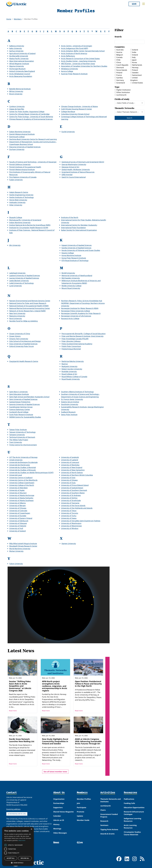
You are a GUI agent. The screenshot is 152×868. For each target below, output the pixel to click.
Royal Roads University (71, 379)
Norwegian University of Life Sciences (76, 316)
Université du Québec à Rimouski (23, 470)
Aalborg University (17, 46)
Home (9, 19)
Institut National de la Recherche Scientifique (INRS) (30, 225)
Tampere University (17, 435)
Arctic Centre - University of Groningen (77, 46)
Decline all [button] (25, 858)
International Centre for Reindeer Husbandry (79, 225)
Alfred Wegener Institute (19, 64)
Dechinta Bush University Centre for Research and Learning (33, 139)
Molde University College (71, 286)
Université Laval (16, 475)
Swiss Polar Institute (69, 415)
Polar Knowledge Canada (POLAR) (75, 339)
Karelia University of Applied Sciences (76, 248)
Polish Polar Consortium (71, 346)
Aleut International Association (22, 61)
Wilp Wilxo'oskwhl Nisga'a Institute (23, 544)
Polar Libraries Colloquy (71, 341)
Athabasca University (70, 69)
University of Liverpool (70, 462)
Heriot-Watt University (18, 200)
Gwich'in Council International (74, 177)
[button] (18, 863)
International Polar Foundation (73, 228)
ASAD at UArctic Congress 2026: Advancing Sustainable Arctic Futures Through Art (88, 741)
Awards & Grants (107, 834)
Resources (130, 793)
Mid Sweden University (71, 278)
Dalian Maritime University (20, 132)
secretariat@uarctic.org (17, 814)
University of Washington (71, 523)
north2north (106, 806)
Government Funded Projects (109, 816)
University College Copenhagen (22, 483)
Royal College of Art (69, 374)
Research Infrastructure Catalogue (134, 813)
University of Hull (16, 528)
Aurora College (67, 71)
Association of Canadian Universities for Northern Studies (84, 66)
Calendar (57, 816)
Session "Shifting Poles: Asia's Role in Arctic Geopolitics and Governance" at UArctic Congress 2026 (20, 686)
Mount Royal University (71, 288)
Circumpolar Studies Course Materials (132, 833)
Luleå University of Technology (21, 283)
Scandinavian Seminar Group (21, 407)
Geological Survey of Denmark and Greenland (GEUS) (83, 162)
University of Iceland (17, 531)
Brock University (16, 94)
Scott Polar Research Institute (21, 415)
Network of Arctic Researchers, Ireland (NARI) (27, 311)
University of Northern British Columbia (77, 475)
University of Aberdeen (18, 488)
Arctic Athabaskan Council (20, 74)
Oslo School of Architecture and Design (25, 341)
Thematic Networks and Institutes (111, 800)
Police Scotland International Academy (77, 344)
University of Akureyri (18, 493)
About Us (59, 793)
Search (130, 40)
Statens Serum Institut (70, 402)
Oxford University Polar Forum (22, 346)
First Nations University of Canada (23, 177)
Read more (13, 711)
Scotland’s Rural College (19, 412)
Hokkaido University (17, 202)
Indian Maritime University (20, 223)
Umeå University (16, 460)
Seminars (104, 825)
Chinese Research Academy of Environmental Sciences (31, 119)
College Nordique (68, 112)
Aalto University (16, 48)
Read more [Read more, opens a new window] (22, 840)
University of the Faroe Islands (73, 506)
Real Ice (65, 364)
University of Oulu (68, 483)
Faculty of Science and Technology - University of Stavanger (33, 162)
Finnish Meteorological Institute (22, 169)
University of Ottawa (69, 480)
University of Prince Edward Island (75, 485)
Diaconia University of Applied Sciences (25, 147)
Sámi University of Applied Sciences (23, 399)
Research (104, 821)
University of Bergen (17, 506)
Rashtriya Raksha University (73, 361)
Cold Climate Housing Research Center (77, 109)
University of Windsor (70, 528)
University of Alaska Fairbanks (21, 498)
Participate (82, 807)
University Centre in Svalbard (21, 478)
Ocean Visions (15, 336)
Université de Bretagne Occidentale (23, 462)
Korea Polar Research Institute (74, 258)
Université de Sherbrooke (20, 465)
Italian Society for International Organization (79, 230)
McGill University (68, 273)
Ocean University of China (20, 334)
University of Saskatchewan (72, 488)
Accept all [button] (11, 858)
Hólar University (16, 205)
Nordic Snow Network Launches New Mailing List (22, 740)
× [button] (31, 829)
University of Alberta (17, 503)
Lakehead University (17, 273)
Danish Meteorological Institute (22, 134)
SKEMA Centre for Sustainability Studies (25, 417)
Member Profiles (84, 799)
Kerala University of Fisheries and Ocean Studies (81, 250)
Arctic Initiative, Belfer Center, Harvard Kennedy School (83, 51)
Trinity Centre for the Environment (23, 445)
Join (78, 803)
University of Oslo (68, 478)
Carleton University (17, 106)
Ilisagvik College (16, 217)
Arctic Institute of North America (74, 53)
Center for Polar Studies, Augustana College (27, 112)
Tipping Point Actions (109, 829)
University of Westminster (72, 526)
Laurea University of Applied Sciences (24, 278)
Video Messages (60, 833)
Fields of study (130, 102)
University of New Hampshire (73, 470)
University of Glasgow (18, 523)
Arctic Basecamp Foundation (21, 76)
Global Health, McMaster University (76, 169)
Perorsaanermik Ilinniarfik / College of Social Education (84, 334)
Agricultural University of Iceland (22, 53)
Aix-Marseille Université (19, 56)
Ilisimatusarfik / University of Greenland (25, 220)
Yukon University (16, 564)
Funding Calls (129, 803)
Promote (81, 812)
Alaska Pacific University (19, 59)
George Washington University (74, 164)
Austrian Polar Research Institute (74, 74)
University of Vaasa (69, 518)
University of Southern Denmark (74, 490)
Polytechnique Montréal (71, 349)
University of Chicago (18, 508)
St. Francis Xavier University (72, 399)
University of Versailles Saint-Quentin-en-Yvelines (81, 521)
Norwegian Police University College (76, 311)
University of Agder (17, 490)
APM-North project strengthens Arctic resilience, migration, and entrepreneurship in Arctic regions (55, 686)
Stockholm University (70, 404)
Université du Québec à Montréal (23, 467)
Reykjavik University (69, 366)
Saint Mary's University (18, 392)
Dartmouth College (17, 137)
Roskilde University (69, 371)
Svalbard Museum (68, 412)
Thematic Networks (130, 111)
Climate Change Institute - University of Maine (79, 106)
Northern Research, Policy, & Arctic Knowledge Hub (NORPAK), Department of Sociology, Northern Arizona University (83, 303)
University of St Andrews (71, 495)
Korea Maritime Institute (71, 255)
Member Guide (83, 820)
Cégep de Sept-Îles (17, 109)
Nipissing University (17, 316)
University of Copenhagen (20, 513)
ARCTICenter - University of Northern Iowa (78, 64)
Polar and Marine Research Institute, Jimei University (82, 336)
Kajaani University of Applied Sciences (77, 245)
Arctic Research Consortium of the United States (80, 59)
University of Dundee (18, 516)
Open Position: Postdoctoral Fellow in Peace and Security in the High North (88, 684)
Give (134, 4)
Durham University (17, 149)
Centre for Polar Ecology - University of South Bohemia (31, 117)
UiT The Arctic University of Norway (23, 457)
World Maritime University (20, 549)
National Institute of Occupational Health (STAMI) (29, 306)
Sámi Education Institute (19, 394)
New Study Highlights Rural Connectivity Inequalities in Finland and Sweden (55, 741)
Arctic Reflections (68, 56)
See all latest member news (55, 772)
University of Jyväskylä (70, 457)
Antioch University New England (22, 71)
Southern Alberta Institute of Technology (77, 392)
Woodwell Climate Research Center (23, 546)
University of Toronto (70, 513)
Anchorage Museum (17, 69)
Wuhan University (16, 551)
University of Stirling (69, 498)
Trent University (16, 442)
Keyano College (68, 253)
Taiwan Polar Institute (18, 430)
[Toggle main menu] (144, 4)
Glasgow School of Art (70, 167)
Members (18, 19)
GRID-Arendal (67, 175)
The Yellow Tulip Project (19, 440)
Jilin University (15, 245)
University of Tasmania (70, 503)
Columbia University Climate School (75, 114)
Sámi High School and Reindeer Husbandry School (29, 397)
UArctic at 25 (59, 820)
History (56, 824)
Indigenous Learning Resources (132, 820)
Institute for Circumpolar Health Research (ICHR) (29, 228)
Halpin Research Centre (19, 192)
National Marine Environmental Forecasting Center (30, 308)
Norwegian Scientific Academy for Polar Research (81, 313)
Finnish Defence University (20, 164)
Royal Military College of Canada (74, 377)
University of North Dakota (72, 473)
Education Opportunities (134, 807)
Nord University (16, 318)
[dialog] (18, 846)
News (56, 842)
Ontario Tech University (19, 339)
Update (80, 816)
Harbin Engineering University (21, 195)
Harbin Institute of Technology (21, 197)
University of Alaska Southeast (21, 500)
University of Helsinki (18, 526)
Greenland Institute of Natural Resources (78, 172)
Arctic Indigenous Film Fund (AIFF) (75, 48)
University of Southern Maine (73, 493)
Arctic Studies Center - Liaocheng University (78, 61)
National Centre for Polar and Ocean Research (28, 303)
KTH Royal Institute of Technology (75, 260)
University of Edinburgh (19, 521)
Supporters (58, 807)
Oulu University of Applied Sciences (23, 344)
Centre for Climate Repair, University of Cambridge (29, 114)
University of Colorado (18, 511)
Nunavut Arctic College (70, 318)
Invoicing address (13, 809)
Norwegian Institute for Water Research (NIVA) (80, 308)
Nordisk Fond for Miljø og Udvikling (23, 321)
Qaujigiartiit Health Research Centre (24, 361)
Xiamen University (69, 544)
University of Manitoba (70, 465)
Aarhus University (16, 51)
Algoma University (17, 66)
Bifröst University (16, 91)
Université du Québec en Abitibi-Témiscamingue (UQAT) (31, 473)
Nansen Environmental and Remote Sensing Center (30, 301)
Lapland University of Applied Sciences (25, 276)
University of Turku (69, 516)
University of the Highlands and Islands (77, 508)
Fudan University (16, 180)
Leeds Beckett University (19, 281)
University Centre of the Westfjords (23, 480)
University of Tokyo (69, 511)
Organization (59, 799)
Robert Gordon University (72, 369)
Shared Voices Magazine (63, 812)
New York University (17, 313)
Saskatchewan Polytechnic (20, 402)
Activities (108, 793)
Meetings (57, 829)
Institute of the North (70, 217)
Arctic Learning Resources (130, 827)
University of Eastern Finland (21, 518)
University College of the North (22, 485)
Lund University (16, 286)
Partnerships (59, 803)
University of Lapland (70, 460)
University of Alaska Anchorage (22, 495)
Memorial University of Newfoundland (77, 276)
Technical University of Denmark (22, 437)
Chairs (103, 810)
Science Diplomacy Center (20, 409)
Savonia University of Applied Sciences (25, 404)
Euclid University (68, 132)
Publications (129, 799)
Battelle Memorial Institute (20, 89)
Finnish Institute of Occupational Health (25, 167)
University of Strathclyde (71, 500)
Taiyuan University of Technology (22, 432)
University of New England (72, 467)
